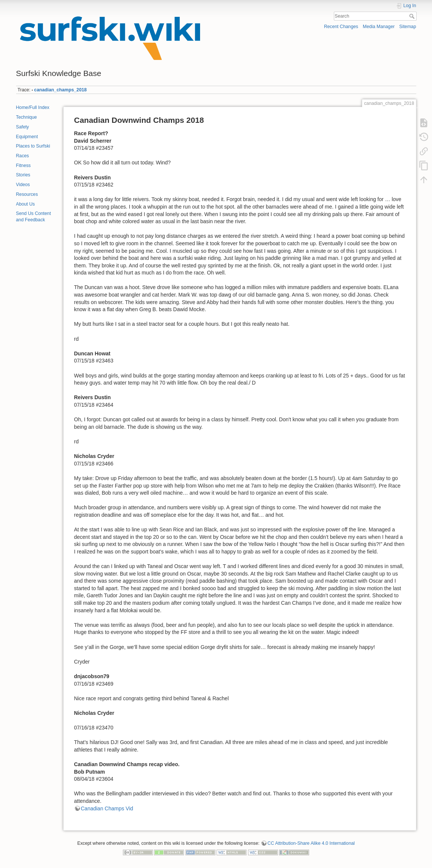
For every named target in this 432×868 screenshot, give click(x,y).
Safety (23, 127)
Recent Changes (341, 27)
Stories (23, 175)
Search (413, 16)
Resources (27, 194)
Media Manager (379, 27)
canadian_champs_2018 (60, 90)
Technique (27, 117)
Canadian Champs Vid (107, 808)
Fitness (23, 166)
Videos (23, 185)
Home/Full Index (33, 107)
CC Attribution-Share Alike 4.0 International (311, 843)
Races (23, 156)
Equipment (27, 137)
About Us (25, 204)
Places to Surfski (33, 146)
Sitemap (408, 27)
